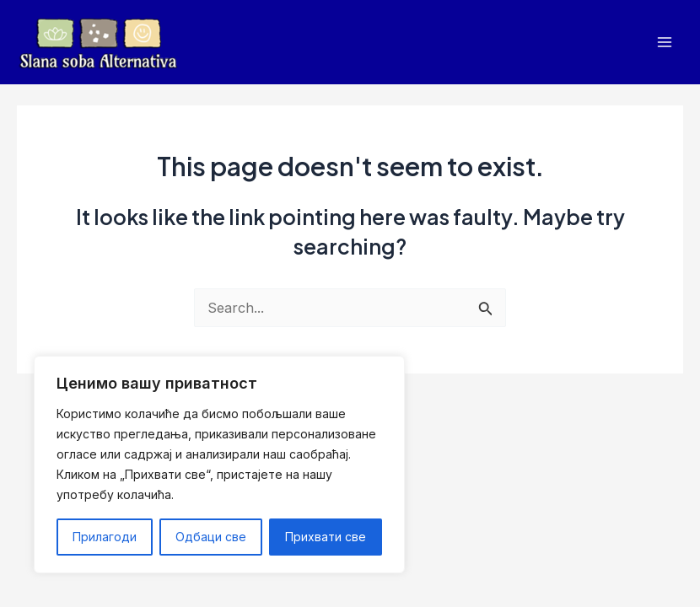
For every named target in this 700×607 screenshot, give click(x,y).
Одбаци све (211, 537)
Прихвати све (326, 537)
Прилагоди (105, 537)
